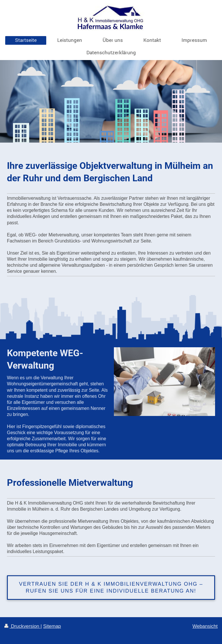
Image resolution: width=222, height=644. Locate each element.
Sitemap (52, 626)
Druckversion (22, 626)
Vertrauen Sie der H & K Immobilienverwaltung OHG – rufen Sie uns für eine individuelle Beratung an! (111, 587)
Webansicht (205, 626)
